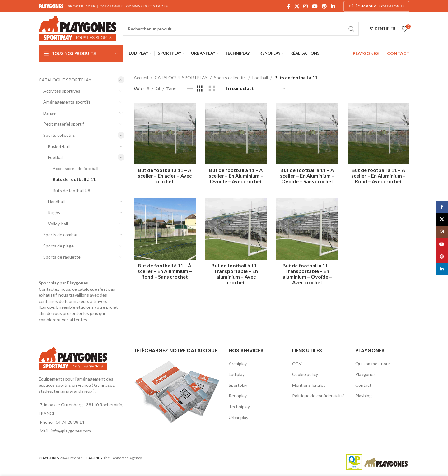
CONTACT (398, 53)
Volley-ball (58, 224)
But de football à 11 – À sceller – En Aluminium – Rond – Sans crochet (165, 271)
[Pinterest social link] (324, 6)
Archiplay (238, 364)
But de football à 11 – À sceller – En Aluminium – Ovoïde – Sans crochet (307, 176)
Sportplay (238, 385)
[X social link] (297, 6)
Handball (56, 202)
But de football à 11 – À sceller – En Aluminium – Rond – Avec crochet (378, 176)
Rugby (54, 213)
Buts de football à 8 (71, 190)
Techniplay (239, 407)
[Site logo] (77, 28)
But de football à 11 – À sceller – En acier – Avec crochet (165, 176)
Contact (363, 385)
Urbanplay (238, 417)
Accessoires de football (75, 168)
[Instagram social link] (306, 6)
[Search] (241, 29)
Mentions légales (309, 385)
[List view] (190, 89)
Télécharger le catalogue (376, 6)
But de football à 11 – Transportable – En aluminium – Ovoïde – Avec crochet (307, 274)
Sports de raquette (62, 257)
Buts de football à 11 (74, 179)
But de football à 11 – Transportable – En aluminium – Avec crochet (236, 274)
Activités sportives (62, 91)
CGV (297, 364)
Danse (49, 113)
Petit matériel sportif (64, 124)
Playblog (364, 396)
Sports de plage (58, 246)
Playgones (365, 374)
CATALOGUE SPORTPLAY (65, 80)
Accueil (141, 78)
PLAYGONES (366, 53)
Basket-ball (59, 146)
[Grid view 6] (211, 89)
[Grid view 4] (200, 89)
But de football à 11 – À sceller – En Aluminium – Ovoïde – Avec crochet (236, 176)
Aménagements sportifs (67, 102)
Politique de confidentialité (318, 396)
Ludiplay (237, 374)
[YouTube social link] (315, 6)
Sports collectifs (59, 135)
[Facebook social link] (289, 6)
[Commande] (256, 89)
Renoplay (238, 396)
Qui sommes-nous (373, 364)
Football (56, 157)
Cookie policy (305, 374)
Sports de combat (61, 235)
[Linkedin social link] (333, 6)
